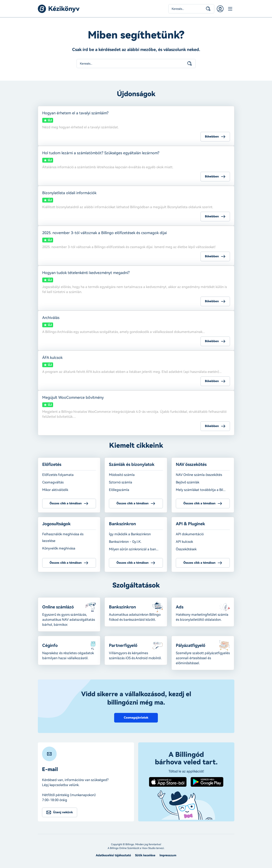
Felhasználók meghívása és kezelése (63, 537)
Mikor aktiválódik (55, 490)
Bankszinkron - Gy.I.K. (125, 542)
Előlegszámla (119, 490)
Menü (230, 9)
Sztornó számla (121, 482)
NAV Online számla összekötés (199, 475)
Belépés (220, 9)
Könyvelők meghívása (59, 548)
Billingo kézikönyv (59, 9)
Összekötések (186, 549)
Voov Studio (149, 848)
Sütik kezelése (145, 855)
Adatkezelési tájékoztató (113, 855)
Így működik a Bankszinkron (130, 534)
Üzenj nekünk (63, 812)
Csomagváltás (53, 482)
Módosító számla (122, 475)
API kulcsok (184, 542)
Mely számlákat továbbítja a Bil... (201, 490)
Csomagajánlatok (136, 718)
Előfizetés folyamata (58, 475)
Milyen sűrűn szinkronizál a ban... (134, 549)
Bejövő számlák (188, 482)
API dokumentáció (190, 534)
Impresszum (168, 855)
